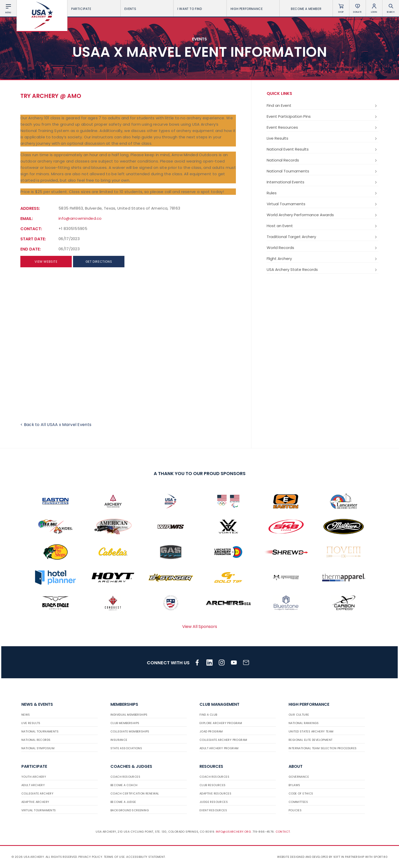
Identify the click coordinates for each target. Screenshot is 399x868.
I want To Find (200, 9)
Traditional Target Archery (323, 237)
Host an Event (323, 226)
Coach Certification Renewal (135, 793)
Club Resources (213, 785)
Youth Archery (34, 777)
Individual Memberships (129, 715)
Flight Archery (323, 259)
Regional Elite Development (310, 740)
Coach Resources (125, 777)
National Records (323, 160)
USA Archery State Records (323, 270)
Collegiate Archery (37, 793)
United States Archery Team (311, 731)
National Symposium (38, 748)
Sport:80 (381, 857)
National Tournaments (323, 171)
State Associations (126, 748)
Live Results (323, 138)
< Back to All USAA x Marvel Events (56, 425)
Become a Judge (123, 802)
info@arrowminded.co (80, 218)
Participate (94, 9)
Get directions (99, 262)
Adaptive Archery (35, 802)
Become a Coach (124, 785)
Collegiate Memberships (130, 731)
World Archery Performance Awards (323, 215)
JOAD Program (211, 731)
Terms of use (114, 857)
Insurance (119, 740)
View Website (46, 262)
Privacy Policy (90, 857)
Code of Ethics (301, 793)
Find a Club (208, 715)
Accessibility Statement (146, 857)
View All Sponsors (200, 627)
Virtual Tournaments (323, 204)
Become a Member (306, 9)
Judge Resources (214, 802)
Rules (323, 193)
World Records (323, 248)
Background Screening (130, 810)
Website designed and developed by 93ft (309, 857)
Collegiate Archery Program (223, 740)
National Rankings (304, 723)
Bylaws (294, 785)
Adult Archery (33, 785)
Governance (299, 777)
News (26, 715)
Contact (283, 832)
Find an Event (323, 106)
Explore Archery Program (221, 723)
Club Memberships (125, 723)
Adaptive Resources (215, 793)
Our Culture (299, 715)
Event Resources (323, 127)
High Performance (253, 9)
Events (147, 9)
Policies (295, 810)
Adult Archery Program (219, 748)
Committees (298, 802)
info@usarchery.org (233, 832)
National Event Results (323, 149)
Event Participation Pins (323, 116)
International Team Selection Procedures (323, 748)
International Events (323, 182)
